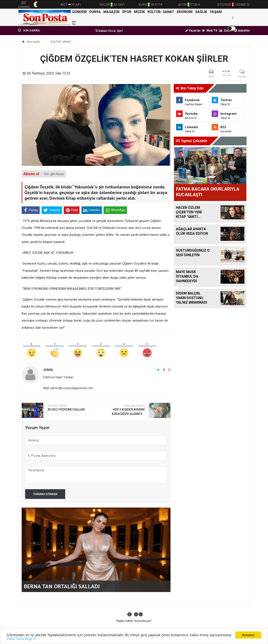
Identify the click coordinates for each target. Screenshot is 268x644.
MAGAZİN (111, 12)
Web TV (210, 31)
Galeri (226, 31)
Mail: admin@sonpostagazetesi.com (68, 388)
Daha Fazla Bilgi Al (21, 639)
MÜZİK (139, 12)
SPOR (127, 12)
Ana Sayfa (31, 42)
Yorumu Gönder (45, 494)
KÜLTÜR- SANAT (161, 12)
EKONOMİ (185, 12)
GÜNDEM (79, 12)
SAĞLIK (201, 12)
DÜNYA (95, 12)
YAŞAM (216, 12)
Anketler (242, 31)
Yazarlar (193, 31)
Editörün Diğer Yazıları (58, 377)
